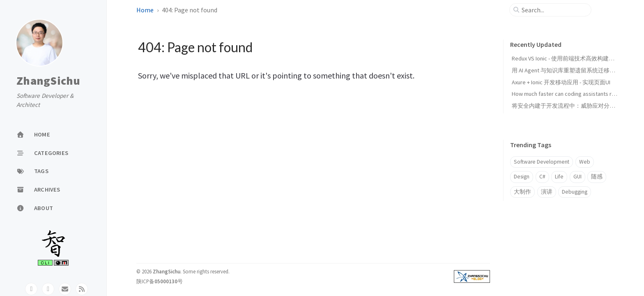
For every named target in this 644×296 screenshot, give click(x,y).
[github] (31, 289)
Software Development (542, 162)
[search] (554, 10)
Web (585, 162)
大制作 (522, 192)
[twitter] (48, 289)
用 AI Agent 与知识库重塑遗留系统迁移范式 (566, 70)
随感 (597, 177)
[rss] (82, 289)
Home (145, 10)
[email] (65, 289)
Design (522, 177)
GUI (577, 177)
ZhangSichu (48, 81)
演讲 (547, 192)
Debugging (575, 192)
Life (559, 177)
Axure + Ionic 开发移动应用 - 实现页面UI (561, 82)
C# (542, 177)
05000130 (166, 281)
